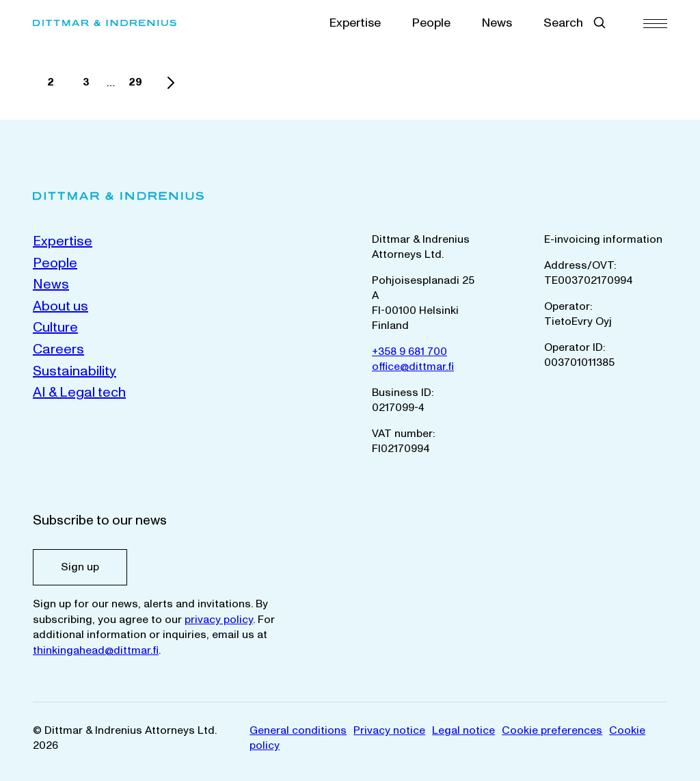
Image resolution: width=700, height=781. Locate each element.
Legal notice (463, 730)
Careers (58, 349)
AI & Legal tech (79, 393)
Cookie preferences (552, 730)
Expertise (355, 23)
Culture (55, 328)
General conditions (298, 730)
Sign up (80, 567)
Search (563, 23)
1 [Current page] (22, 86)
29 (139, 86)
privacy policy (219, 620)
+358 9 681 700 (409, 352)
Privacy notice (389, 730)
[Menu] (655, 23)
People (431, 23)
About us (60, 306)
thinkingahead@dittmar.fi (96, 650)
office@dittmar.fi (413, 367)
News (497, 23)
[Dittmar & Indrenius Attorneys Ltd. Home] (123, 23)
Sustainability (75, 371)
